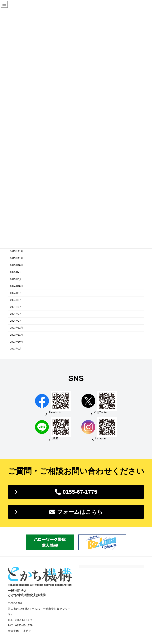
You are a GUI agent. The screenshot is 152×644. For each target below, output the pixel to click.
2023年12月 (17, 328)
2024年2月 (16, 321)
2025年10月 (17, 265)
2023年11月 (17, 335)
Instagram (101, 438)
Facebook (55, 412)
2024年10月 (17, 286)
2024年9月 (16, 293)
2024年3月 (16, 314)
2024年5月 (16, 307)
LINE (55, 438)
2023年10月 (17, 342)
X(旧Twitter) (101, 412)
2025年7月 (16, 272)
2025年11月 (17, 259)
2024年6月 (16, 300)
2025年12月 (17, 251)
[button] (76, 492)
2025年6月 (16, 279)
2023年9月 (16, 349)
